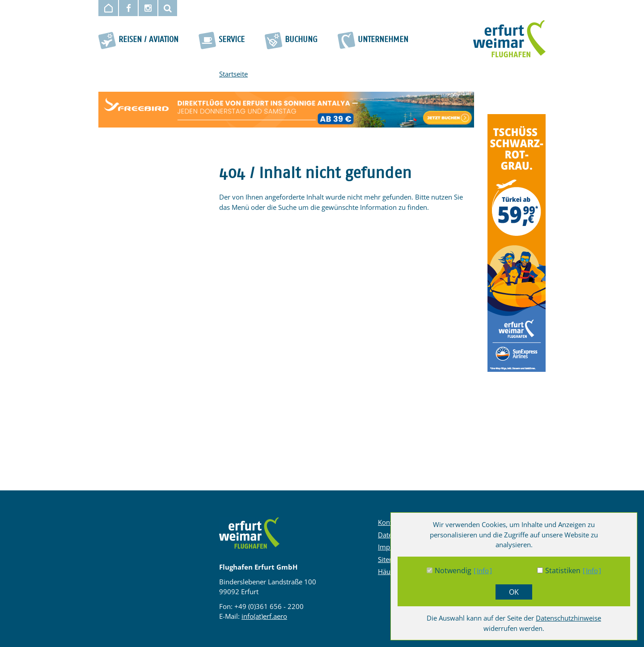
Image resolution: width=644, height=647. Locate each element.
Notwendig (453, 570)
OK (514, 592)
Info (483, 570)
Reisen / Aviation (148, 40)
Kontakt (390, 522)
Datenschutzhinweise (568, 618)
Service (232, 40)
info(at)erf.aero (264, 616)
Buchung (301, 40)
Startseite (233, 74)
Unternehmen (383, 40)
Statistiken (563, 570)
